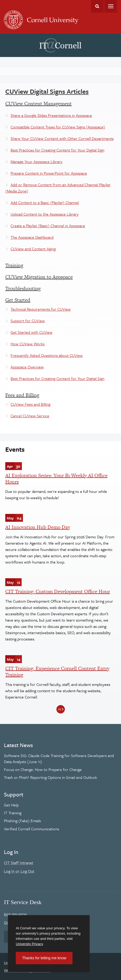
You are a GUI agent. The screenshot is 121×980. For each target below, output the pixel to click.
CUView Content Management (38, 104)
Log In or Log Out (19, 871)
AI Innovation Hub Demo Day (38, 527)
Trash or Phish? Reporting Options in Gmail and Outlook (50, 777)
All (59, 709)
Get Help (11, 805)
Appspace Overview (27, 367)
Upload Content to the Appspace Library (45, 214)
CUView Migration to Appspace (39, 277)
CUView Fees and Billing (30, 404)
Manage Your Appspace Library (37, 161)
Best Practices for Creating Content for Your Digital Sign (57, 150)
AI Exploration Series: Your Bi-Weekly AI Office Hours (56, 479)
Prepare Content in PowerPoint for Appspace (49, 173)
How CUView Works (28, 344)
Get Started (18, 300)
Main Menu (111, 6)
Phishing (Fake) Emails (22, 821)
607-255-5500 (15, 914)
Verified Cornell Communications (32, 829)
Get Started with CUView (32, 332)
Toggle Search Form (97, 6)
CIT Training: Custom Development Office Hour (58, 591)
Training (14, 265)
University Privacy (29, 944)
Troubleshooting (23, 288)
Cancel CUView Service (30, 416)
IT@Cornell (60, 45)
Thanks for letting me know (44, 958)
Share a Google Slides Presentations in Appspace (51, 115)
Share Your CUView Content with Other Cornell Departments (62, 138)
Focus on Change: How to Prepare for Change (43, 769)
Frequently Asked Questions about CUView (47, 355)
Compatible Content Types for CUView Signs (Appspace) (58, 127)
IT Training (13, 813)
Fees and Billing (22, 395)
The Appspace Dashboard (32, 237)
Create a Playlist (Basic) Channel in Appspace (48, 226)
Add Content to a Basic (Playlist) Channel (45, 202)
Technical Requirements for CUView (41, 309)
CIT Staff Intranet (19, 863)
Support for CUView (28, 321)
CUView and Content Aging (33, 249)
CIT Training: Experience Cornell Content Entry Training (57, 672)
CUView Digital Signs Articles (47, 91)
